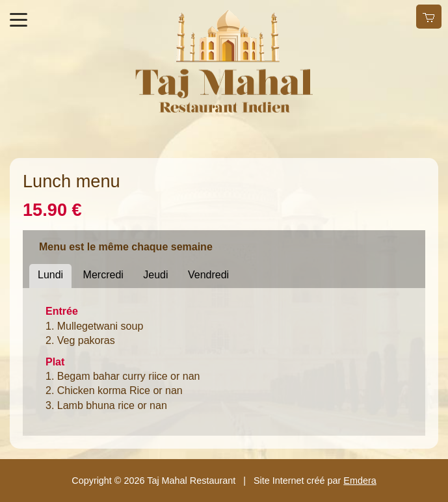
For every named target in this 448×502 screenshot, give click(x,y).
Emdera (360, 481)
